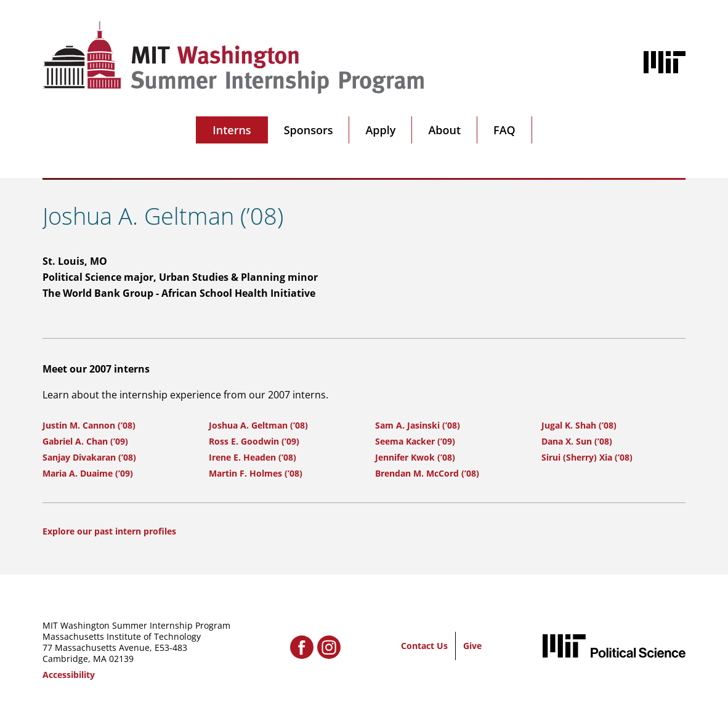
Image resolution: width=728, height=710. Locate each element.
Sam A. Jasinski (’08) (418, 425)
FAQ (504, 130)
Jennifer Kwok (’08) (415, 457)
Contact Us (424, 646)
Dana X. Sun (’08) (577, 441)
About (444, 130)
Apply (380, 130)
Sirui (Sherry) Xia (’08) (587, 457)
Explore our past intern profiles (109, 531)
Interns (232, 130)
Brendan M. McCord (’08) (427, 473)
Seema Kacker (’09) (415, 441)
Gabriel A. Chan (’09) (85, 441)
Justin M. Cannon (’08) (89, 425)
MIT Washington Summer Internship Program (136, 625)
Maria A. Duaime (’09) (88, 473)
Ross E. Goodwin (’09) (254, 441)
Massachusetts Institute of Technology (122, 636)
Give (472, 646)
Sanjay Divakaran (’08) (89, 457)
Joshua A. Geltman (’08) (258, 425)
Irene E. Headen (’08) (253, 457)
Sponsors (309, 130)
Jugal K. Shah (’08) (579, 425)
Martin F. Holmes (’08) (256, 473)
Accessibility (69, 675)
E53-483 (171, 647)
